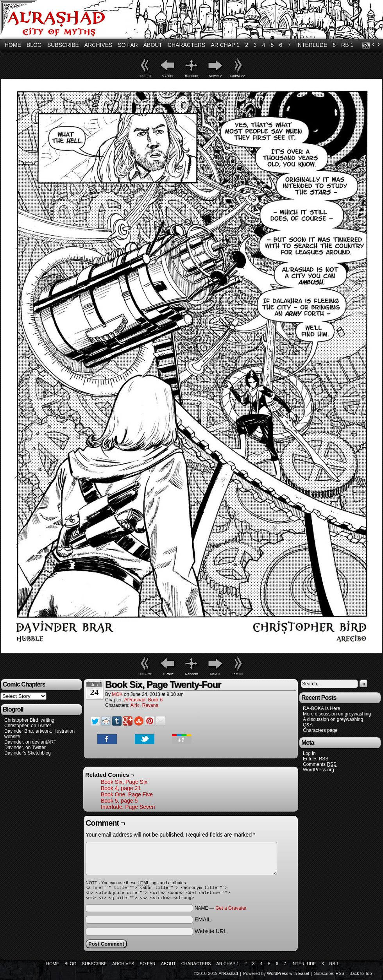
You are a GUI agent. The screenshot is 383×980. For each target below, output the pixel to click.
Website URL (211, 934)
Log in (309, 753)
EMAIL (203, 922)
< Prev (168, 674)
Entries (316, 759)
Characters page (320, 730)
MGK (117, 694)
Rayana (150, 705)
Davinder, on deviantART (30, 742)
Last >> (238, 674)
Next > (215, 674)
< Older (168, 76)
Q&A (308, 725)
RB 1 (347, 45)
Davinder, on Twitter (25, 748)
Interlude (312, 45)
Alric (135, 705)
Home (13, 45)
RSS (366, 45)
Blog (34, 45)
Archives (98, 45)
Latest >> (238, 76)
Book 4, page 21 (121, 788)
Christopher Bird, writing (29, 720)
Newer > (215, 76)
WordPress (277, 976)
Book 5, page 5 (119, 801)
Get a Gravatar (231, 910)
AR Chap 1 (225, 45)
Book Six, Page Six (124, 782)
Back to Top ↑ (362, 976)
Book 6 (155, 700)
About (153, 45)
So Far (128, 45)
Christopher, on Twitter (28, 726)
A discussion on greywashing (333, 719)
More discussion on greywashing (337, 714)
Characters (186, 45)
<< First (146, 76)
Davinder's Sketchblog (28, 753)
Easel (304, 976)
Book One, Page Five (127, 794)
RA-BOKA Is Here (321, 708)
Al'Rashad (135, 700)
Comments (320, 765)
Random (191, 76)
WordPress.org (319, 770)
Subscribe (63, 45)
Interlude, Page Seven (128, 807)
